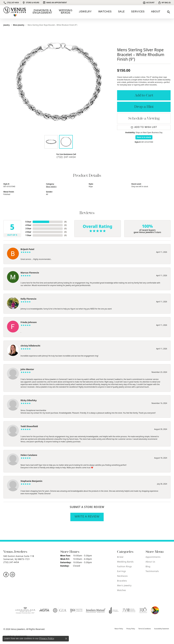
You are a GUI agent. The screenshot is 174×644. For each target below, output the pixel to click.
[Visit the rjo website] (143, 610)
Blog (148, 566)
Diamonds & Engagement (42, 12)
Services (138, 12)
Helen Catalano (29, 455)
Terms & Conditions (145, 629)
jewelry (7, 25)
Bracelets (122, 581)
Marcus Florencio (30, 273)
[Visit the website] (155, 610)
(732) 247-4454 (66, 157)
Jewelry (85, 12)
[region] (59, 82)
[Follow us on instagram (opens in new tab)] (12, 575)
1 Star (28, 235)
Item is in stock (144, 137)
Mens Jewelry (19, 25)
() (65, 222)
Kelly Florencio (28, 299)
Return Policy (119, 629)
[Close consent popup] (66, 639)
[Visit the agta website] (44, 610)
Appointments (153, 557)
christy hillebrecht (30, 346)
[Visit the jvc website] (129, 610)
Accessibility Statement (162, 629)
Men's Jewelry (124, 585)
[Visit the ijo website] (76, 610)
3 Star (28, 229)
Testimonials (152, 571)
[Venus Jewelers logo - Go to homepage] (15, 12)
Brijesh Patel (27, 249)
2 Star (28, 232)
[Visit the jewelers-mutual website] (96, 610)
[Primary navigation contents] (96, 12)
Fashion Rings (124, 566)
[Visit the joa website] (114, 610)
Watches (105, 12)
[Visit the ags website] (25, 610)
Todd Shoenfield (29, 426)
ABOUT (156, 12)
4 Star (28, 225)
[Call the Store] (11, 562)
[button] (149, 3)
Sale (121, 12)
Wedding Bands (66, 12)
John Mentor (27, 369)
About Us (150, 562)
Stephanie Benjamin (31, 481)
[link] (11, 3)
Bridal (120, 557)
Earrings (121, 571)
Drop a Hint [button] (144, 107)
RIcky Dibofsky (29, 400)
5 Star (28, 222)
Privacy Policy (131, 629)
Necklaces (122, 576)
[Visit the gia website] (60, 610)
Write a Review (87, 517)
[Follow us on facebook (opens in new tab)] (6, 575)
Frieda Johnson (29, 322)
